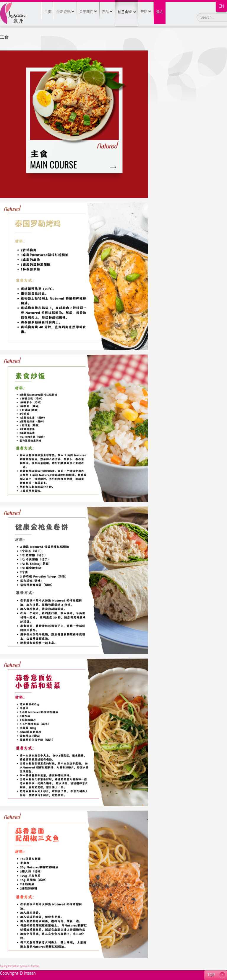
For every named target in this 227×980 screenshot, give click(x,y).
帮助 (144, 12)
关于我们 (86, 12)
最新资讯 (64, 12)
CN (221, 6)
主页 (48, 12)
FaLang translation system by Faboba (19, 966)
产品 (106, 12)
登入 (160, 12)
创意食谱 (127, 7)
